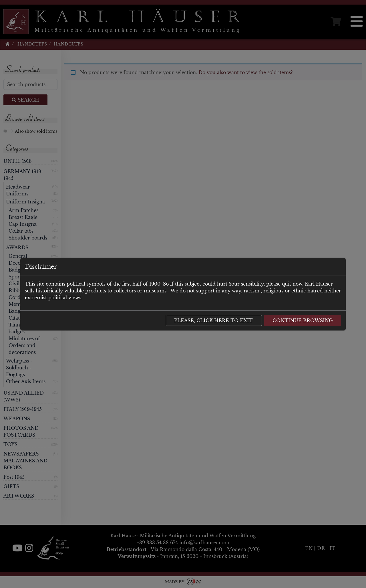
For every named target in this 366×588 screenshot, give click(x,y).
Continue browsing (303, 320)
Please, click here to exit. (214, 320)
